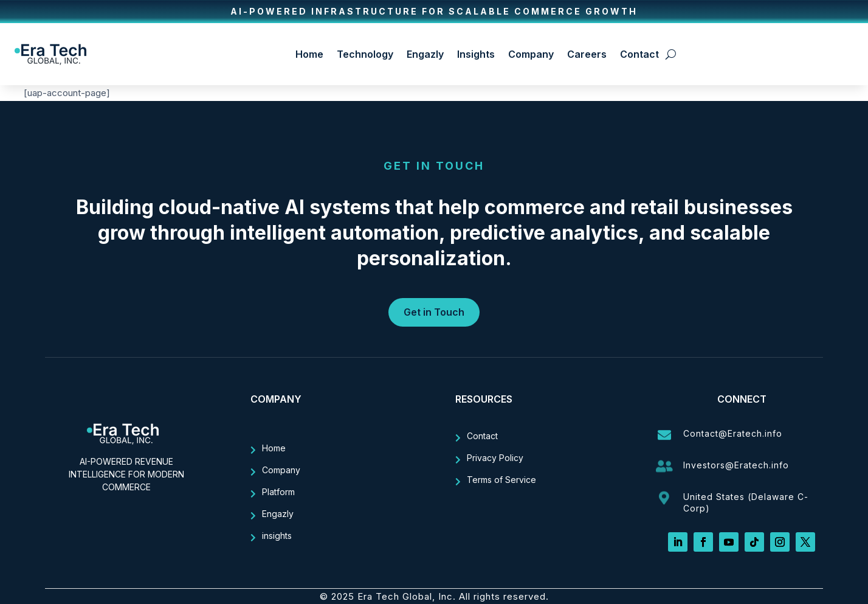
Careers (587, 54)
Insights (476, 54)
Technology (365, 54)
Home (309, 54)
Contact (639, 54)
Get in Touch (434, 312)
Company (531, 54)
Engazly (425, 54)
